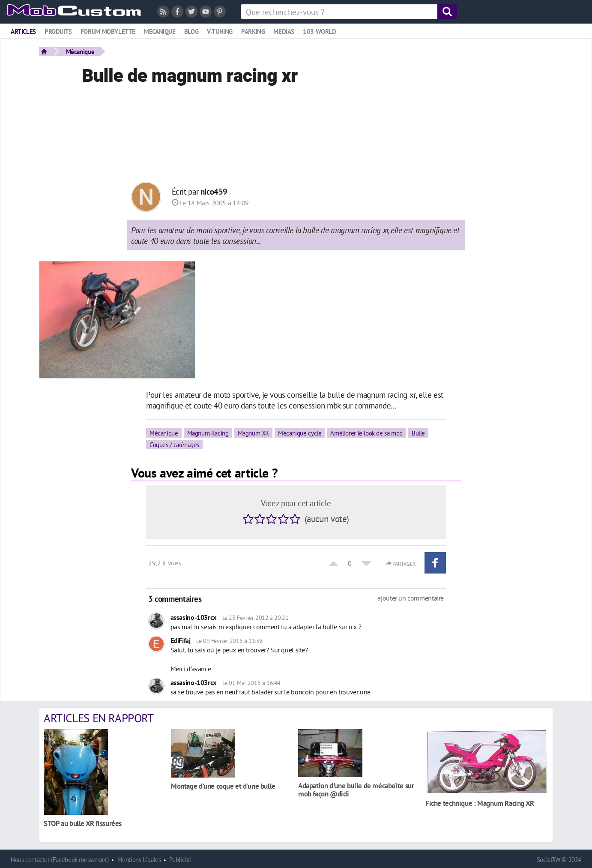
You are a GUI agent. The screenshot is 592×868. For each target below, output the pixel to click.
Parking (253, 32)
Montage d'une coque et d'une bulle (223, 786)
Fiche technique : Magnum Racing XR (480, 803)
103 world (320, 32)
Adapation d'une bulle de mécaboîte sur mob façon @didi (356, 790)
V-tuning (220, 32)
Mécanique (80, 51)
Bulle (418, 433)
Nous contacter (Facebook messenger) (60, 860)
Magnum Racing (208, 433)
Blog (191, 32)
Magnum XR (254, 433)
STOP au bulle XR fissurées (83, 823)
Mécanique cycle (300, 433)
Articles (23, 32)
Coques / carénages (174, 445)
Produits (58, 32)
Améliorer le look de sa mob (366, 433)
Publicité (180, 860)
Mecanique (160, 32)
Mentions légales (139, 860)
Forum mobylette (108, 32)
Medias (284, 32)
